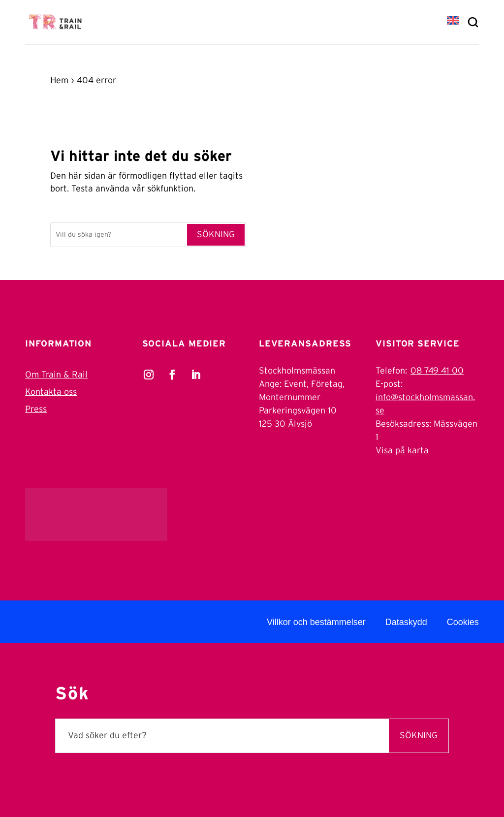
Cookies (463, 622)
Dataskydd (406, 622)
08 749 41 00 (437, 371)
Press (36, 409)
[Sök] (118, 235)
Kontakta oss (51, 392)
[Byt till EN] (453, 21)
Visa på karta (402, 451)
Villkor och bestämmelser (316, 622)
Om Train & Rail (56, 375)
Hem (59, 81)
